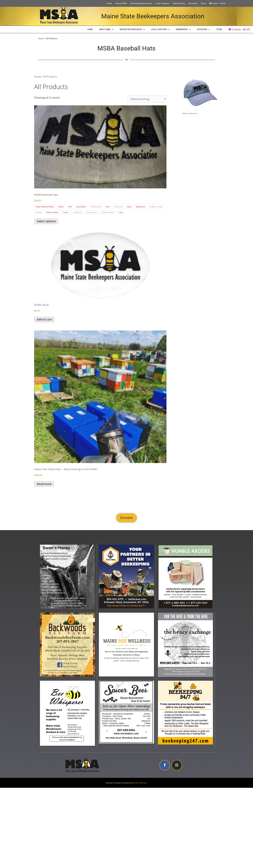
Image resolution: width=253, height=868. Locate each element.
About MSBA (121, 3)
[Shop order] (147, 99)
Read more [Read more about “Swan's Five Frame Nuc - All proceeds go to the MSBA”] (44, 484)
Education (193, 3)
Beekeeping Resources (141, 3)
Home (109, 3)
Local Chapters (163, 3)
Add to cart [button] (44, 319)
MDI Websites (141, 783)
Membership (179, 3)
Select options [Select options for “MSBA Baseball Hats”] (46, 221)
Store (203, 3)
